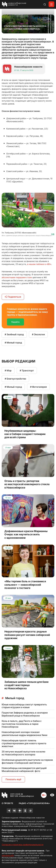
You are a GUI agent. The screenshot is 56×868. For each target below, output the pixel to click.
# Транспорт (27, 370)
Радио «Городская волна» (34, 803)
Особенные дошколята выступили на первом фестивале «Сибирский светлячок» (27, 761)
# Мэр (8, 370)
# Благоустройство (15, 379)
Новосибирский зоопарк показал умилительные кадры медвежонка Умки (25, 734)
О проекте (7, 803)
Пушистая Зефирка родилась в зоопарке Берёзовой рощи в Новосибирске (25, 714)
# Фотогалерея (38, 387)
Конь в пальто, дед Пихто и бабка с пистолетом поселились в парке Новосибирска (22, 724)
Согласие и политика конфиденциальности (23, 845)
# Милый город (13, 343)
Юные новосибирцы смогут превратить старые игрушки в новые (24, 706)
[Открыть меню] (51, 4)
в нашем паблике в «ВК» (39, 264)
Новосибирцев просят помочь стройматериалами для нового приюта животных (24, 743)
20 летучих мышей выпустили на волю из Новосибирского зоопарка (24, 753)
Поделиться (13, 297)
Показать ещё (13, 779)
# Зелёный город (14, 334)
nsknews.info (8, 855)
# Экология (38, 334)
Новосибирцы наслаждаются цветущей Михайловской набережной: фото (24, 770)
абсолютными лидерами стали (17, 277)
